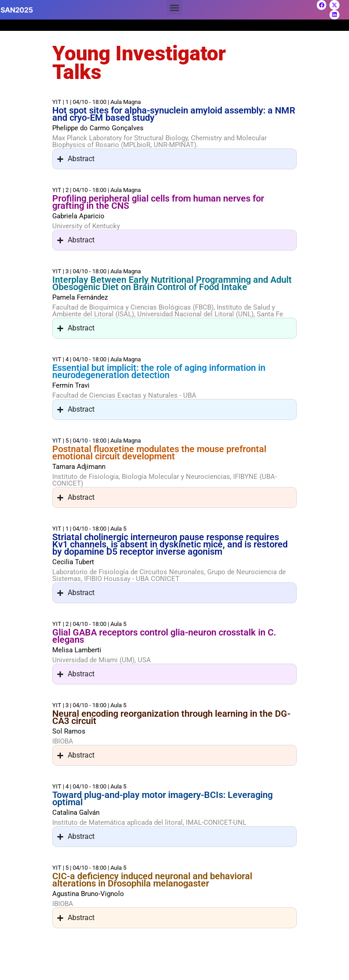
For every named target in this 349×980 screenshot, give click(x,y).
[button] (174, 7)
